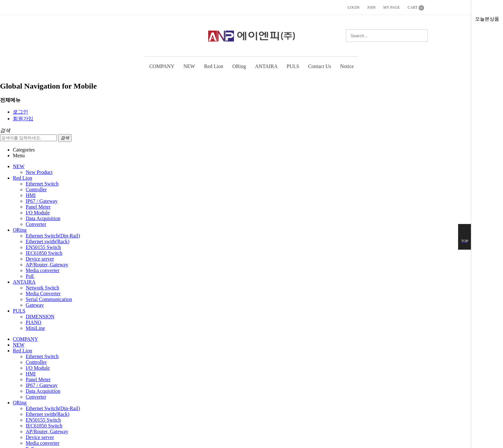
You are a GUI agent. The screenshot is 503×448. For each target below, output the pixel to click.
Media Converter (43, 293)
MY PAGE (392, 7)
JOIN (371, 7)
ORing (239, 66)
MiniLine (35, 328)
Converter (36, 224)
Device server (40, 259)
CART (416, 8)
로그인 (21, 112)
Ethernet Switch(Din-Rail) (53, 236)
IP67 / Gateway (42, 201)
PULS (293, 66)
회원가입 (23, 119)
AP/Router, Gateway (47, 265)
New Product (39, 172)
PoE (30, 276)
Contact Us (320, 66)
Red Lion (214, 66)
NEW (189, 66)
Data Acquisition (43, 218)
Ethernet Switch (42, 184)
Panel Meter (38, 207)
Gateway (35, 305)
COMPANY (162, 66)
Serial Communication (49, 299)
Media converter (43, 270)
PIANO (34, 322)
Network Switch (42, 288)
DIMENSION (40, 317)
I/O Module (38, 213)
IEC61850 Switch (44, 253)
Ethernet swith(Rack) (47, 241)
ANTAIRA (266, 66)
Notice (347, 66)
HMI (31, 195)
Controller (36, 190)
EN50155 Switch (43, 247)
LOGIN (353, 7)
